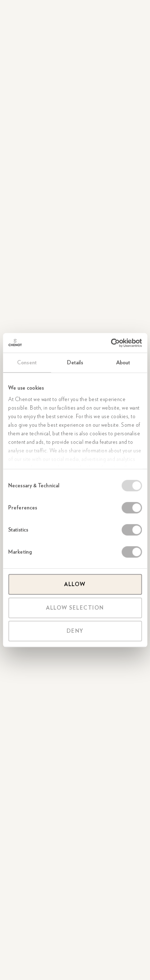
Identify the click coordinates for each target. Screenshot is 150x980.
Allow (75, 584)
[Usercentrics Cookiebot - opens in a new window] (111, 343)
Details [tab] (75, 363)
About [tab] (123, 363)
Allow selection (75, 608)
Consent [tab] (27, 363)
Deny (75, 631)
